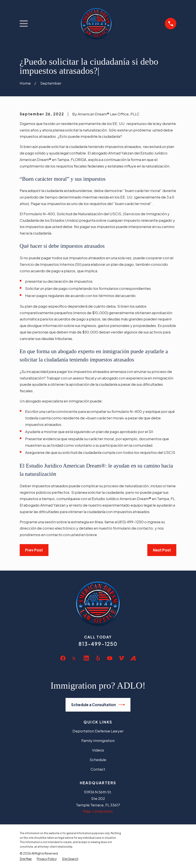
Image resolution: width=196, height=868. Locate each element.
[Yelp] (98, 658)
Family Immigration (98, 740)
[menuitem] (26, 859)
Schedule (98, 760)
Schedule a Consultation (98, 705)
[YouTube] (110, 658)
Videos (98, 750)
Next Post (162, 550)
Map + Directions (98, 811)
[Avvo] (133, 658)
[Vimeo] (121, 658)
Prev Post (34, 550)
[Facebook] (63, 658)
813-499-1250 (98, 644)
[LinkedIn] (86, 658)
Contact (98, 769)
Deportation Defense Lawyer (98, 731)
